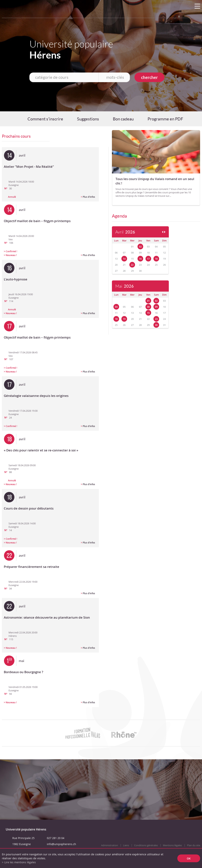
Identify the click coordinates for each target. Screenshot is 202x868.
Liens (126, 845)
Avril (125, 232)
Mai (125, 286)
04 (116, 307)
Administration (110, 845)
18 (156, 259)
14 (124, 259)
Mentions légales (172, 845)
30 (156, 325)
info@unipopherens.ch (61, 844)
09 (156, 307)
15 (148, 313)
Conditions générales (146, 845)
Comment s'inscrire (45, 119)
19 (124, 319)
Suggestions (88, 119)
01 (148, 301)
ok (189, 858)
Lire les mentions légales (20, 862)
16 (140, 259)
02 (140, 247)
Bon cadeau (123, 119)
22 (132, 265)
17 (148, 259)
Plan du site (194, 845)
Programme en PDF (165, 119)
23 (156, 319)
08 (148, 307)
